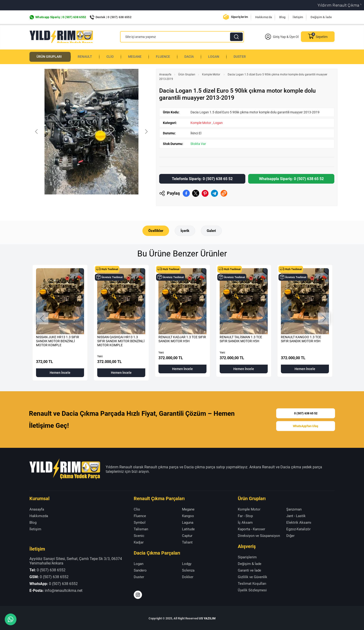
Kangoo (188, 515)
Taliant (187, 542)
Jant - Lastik (296, 515)
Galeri (212, 230)
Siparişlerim (240, 17)
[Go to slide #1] (67, 204)
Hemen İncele (60, 372)
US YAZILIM (207, 618)
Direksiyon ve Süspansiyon (259, 535)
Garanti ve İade (249, 570)
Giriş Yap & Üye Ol (282, 37)
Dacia (195, 56)
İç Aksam (245, 522)
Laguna (188, 522)
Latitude (188, 528)
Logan (220, 56)
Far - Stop (245, 515)
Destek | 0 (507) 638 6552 (114, 17)
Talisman (141, 528)
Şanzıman (294, 509)
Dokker (188, 576)
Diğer (290, 535)
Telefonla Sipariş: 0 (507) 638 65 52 (202, 178)
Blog (282, 17)
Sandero (140, 570)
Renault (89, 56)
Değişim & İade (321, 17)
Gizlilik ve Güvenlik (253, 576)
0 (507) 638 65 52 (306, 412)
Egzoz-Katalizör (298, 528)
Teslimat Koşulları (252, 583)
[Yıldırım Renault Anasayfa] (61, 37)
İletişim (298, 17)
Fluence (168, 56)
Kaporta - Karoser (251, 528)
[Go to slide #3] (116, 204)
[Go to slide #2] (91, 204)
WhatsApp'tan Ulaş (306, 426)
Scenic (139, 535)
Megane (139, 56)
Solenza (188, 570)
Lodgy (187, 563)
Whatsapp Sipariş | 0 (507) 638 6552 (61, 17)
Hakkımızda (264, 17)
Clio (114, 56)
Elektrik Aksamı (299, 522)
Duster (247, 56)
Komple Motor (211, 74)
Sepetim (318, 37)
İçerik (185, 230)
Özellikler (155, 230)
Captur (187, 535)
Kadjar (139, 542)
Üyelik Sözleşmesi (252, 589)
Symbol (140, 522)
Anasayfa (165, 74)
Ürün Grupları (51, 56)
